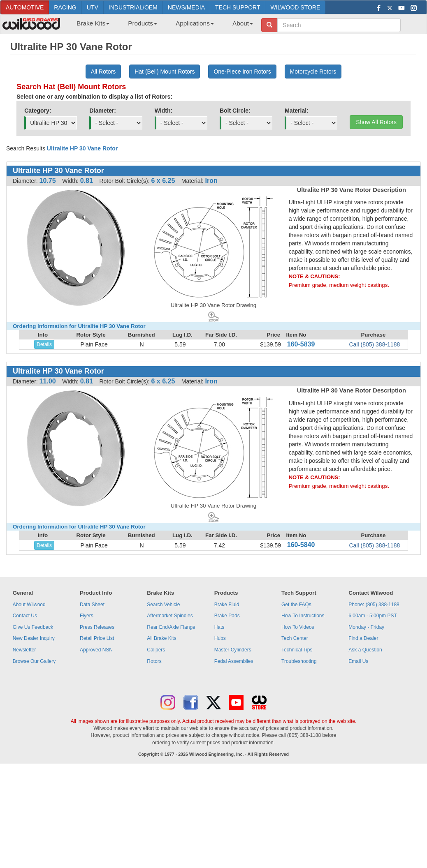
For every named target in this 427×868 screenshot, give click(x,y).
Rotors (154, 661)
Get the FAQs (296, 605)
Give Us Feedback (33, 627)
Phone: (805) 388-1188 (374, 605)
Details (44, 344)
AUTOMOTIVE (25, 7)
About (243, 23)
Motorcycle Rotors (313, 72)
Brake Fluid (227, 605)
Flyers (87, 616)
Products (143, 23)
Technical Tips (297, 650)
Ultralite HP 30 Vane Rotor (82, 148)
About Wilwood (29, 605)
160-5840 (301, 545)
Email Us (358, 661)
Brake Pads (227, 616)
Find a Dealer (363, 638)
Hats (219, 627)
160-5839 (301, 344)
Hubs (220, 638)
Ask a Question (365, 650)
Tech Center (295, 638)
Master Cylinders (233, 650)
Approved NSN (96, 650)
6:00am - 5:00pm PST (372, 616)
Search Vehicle (163, 605)
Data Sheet (92, 605)
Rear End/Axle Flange (171, 627)
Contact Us (25, 616)
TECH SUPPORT (238, 7)
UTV (93, 7)
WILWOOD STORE (295, 7)
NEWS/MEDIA (186, 7)
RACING (65, 7)
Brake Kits (93, 23)
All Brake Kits (161, 638)
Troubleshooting (299, 661)
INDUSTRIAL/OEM (133, 7)
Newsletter (24, 650)
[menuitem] (90, 26)
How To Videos (298, 627)
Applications (195, 23)
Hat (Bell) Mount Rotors (165, 72)
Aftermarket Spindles (170, 616)
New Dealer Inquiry (34, 638)
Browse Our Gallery (34, 661)
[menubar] (162, 26)
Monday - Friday (366, 627)
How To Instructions (303, 616)
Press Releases (97, 627)
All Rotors (103, 72)
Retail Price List (97, 638)
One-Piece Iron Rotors (242, 72)
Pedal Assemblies (234, 661)
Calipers (156, 650)
